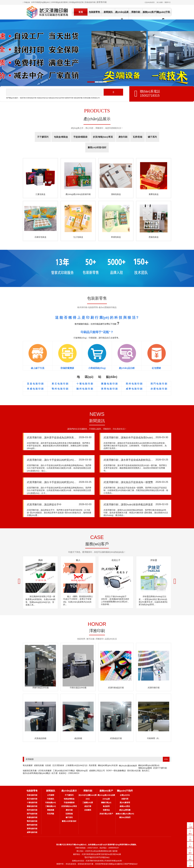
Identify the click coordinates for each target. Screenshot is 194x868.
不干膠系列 (43, 137)
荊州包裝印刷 (32, 810)
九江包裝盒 (78, 237)
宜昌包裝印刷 (32, 795)
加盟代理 (125, 799)
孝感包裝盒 (116, 237)
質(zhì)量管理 (125, 803)
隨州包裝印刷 (32, 825)
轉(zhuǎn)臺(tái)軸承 (128, 766)
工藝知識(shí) (51, 806)
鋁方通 (55, 773)
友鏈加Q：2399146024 (69, 773)
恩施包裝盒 (154, 237)
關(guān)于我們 (163, 16)
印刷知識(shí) (51, 803)
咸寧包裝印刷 (32, 832)
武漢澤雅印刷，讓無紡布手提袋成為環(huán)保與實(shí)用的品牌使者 (142, 438)
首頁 (81, 12)
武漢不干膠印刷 (160, 768)
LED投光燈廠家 (45, 771)
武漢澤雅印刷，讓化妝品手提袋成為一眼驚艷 (128, 482)
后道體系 (88, 810)
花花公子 (116, 560)
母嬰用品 (106, 810)
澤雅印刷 (136, 12)
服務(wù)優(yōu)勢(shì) (125, 814)
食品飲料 (106, 806)
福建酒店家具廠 (30, 771)
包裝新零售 (94, 12)
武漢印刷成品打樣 (116, 688)
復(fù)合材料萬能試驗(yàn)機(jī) (37, 773)
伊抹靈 (154, 560)
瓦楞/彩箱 (138, 137)
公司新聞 (51, 795)
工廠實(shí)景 (88, 803)
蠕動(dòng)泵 (82, 771)
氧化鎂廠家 (28, 765)
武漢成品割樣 (40, 738)
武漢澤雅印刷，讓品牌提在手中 (44, 505)
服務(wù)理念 (125, 806)
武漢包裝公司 (95, 98)
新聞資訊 (108, 12)
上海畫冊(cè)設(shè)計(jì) (76, 765)
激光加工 (146, 771)
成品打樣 (88, 806)
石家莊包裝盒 (40, 237)
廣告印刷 (123, 137)
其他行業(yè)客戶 (106, 814)
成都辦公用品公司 (97, 771)
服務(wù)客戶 (149, 12)
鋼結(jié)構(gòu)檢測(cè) (149, 765)
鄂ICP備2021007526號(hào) (97, 857)
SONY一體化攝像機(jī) (116, 771)
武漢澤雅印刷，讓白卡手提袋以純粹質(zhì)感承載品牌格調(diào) (62, 482)
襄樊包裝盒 (154, 194)
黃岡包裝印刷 (32, 829)
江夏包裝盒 (40, 194)
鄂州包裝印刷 (32, 821)
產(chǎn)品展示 (122, 16)
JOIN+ (166, 759)
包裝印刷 (23, 98)
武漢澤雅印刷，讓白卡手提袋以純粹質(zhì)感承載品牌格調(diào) (62, 460)
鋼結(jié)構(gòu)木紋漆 (108, 765)
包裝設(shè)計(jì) (42, 98)
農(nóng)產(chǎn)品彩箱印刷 (78, 194)
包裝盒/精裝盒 (61, 137)
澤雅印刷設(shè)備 (40, 688)
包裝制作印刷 (69, 98)
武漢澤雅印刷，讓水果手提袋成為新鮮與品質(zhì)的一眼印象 (137, 460)
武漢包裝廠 (87, 98)
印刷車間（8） (154, 738)
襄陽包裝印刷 (32, 806)
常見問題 (51, 814)
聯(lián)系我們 (125, 817)
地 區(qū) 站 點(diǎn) (97, 377)
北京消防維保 (58, 765)
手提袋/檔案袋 (80, 137)
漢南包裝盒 (116, 194)
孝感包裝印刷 (32, 817)
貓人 (78, 560)
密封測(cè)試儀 (134, 771)
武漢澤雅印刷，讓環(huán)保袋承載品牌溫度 (128, 505)
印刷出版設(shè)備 (78, 688)
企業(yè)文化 (125, 795)
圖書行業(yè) (106, 803)
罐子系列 (152, 137)
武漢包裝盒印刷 (31, 98)
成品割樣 (78, 738)
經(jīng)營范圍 (125, 810)
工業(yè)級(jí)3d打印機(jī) (64, 771)
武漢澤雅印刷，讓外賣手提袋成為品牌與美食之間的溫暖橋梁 (60, 438)
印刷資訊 (51, 799)
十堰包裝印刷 (32, 803)
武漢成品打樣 (116, 738)
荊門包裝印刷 (32, 814)
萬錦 (40, 560)
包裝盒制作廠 (78, 98)
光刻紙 (48, 765)
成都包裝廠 (39, 765)
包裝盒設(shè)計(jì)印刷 (56, 98)
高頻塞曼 (93, 765)
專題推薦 (51, 810)
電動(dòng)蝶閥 (145, 768)
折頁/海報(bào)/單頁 (103, 137)
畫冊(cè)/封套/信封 (97, 147)
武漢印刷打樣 (154, 688)
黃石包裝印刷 (32, 799)
